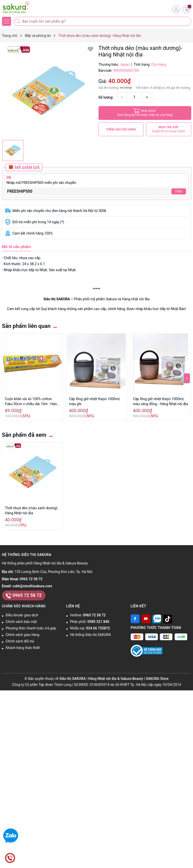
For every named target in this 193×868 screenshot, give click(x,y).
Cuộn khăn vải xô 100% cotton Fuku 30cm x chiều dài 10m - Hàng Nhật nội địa (32, 402)
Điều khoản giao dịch (22, 615)
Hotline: (88, 615)
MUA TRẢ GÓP (169, 129)
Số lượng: (106, 97)
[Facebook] (135, 619)
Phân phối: (90, 622)
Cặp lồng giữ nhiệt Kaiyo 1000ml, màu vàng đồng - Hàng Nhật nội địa (160, 401)
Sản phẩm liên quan (26, 326)
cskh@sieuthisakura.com (32, 586)
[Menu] (7, 21)
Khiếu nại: (90, 628)
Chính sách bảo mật (21, 622)
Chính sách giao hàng (23, 635)
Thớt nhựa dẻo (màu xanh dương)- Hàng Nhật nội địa (32, 511)
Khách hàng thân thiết (23, 648)
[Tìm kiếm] (18, 21)
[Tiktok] (168, 619)
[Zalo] (157, 619)
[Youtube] (146, 619)
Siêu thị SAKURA (57, 299)
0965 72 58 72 (31, 579)
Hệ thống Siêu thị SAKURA (91, 635)
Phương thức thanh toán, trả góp (31, 628)
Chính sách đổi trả (20, 641)
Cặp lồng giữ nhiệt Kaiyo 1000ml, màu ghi (94, 401)
